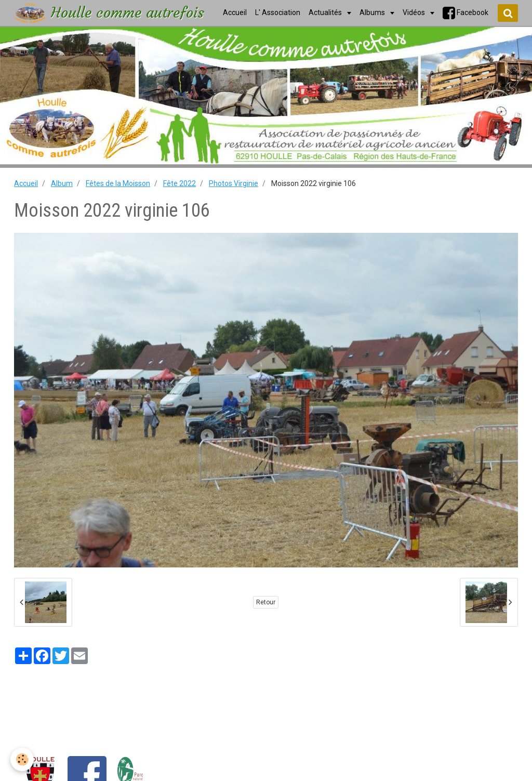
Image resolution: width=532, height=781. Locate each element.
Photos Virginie (234, 183)
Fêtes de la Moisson (118, 183)
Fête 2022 (179, 183)
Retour (266, 602)
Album (62, 183)
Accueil (26, 183)
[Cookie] (22, 759)
